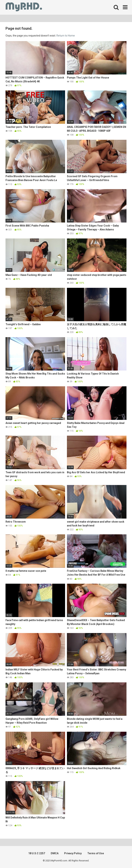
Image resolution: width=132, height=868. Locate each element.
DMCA (55, 853)
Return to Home (66, 36)
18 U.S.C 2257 (37, 853)
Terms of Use (96, 853)
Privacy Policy (73, 853)
